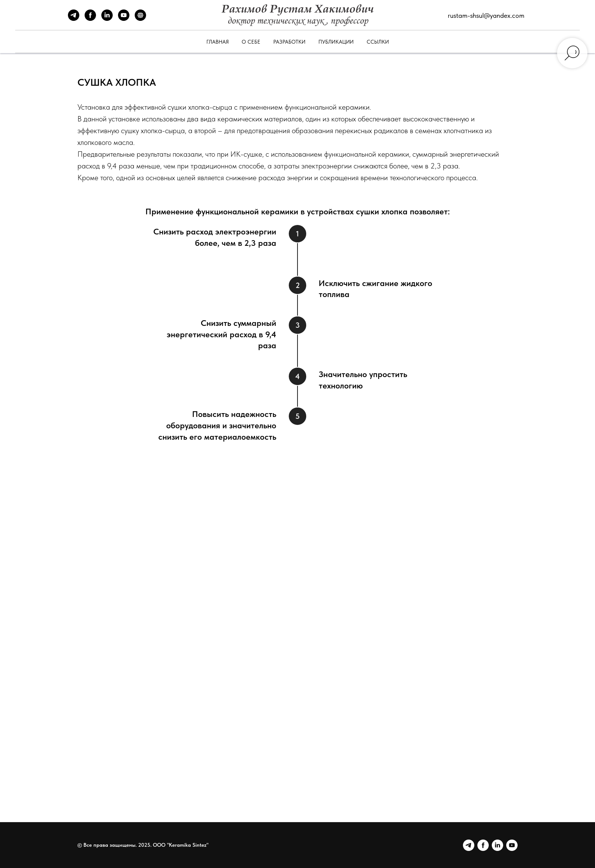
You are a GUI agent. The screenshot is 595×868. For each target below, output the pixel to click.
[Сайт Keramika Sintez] (140, 19)
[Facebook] (90, 19)
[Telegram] (74, 19)
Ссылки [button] (378, 42)
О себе (251, 42)
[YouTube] (124, 19)
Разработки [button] (289, 42)
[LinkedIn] (107, 19)
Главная (218, 42)
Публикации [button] (336, 42)
